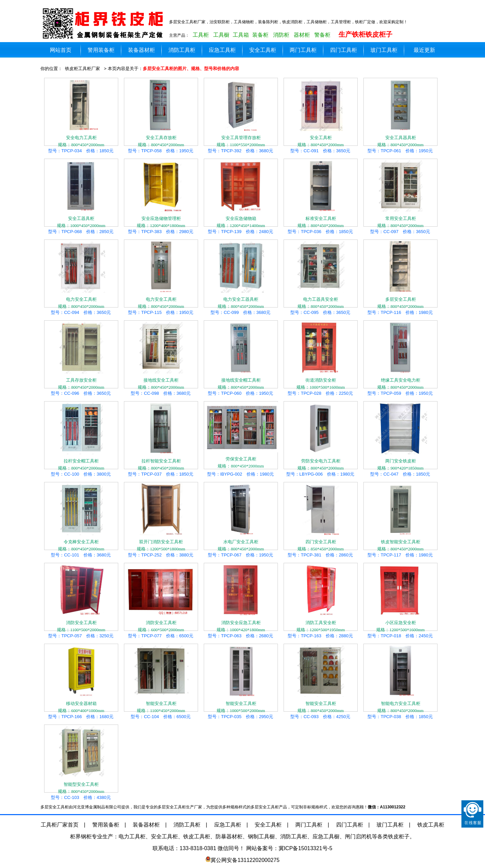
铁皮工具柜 (431, 825)
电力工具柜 (132, 837)
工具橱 (221, 35)
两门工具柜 (303, 50)
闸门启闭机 (358, 837)
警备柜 (322, 35)
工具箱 (241, 35)
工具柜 (201, 35)
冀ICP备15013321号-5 (305, 848)
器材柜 (302, 35)
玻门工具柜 (384, 50)
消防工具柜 (182, 50)
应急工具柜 (222, 50)
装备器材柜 (141, 50)
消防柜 (281, 35)
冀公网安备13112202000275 (245, 860)
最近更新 (424, 50)
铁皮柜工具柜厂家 (83, 69)
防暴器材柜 (229, 837)
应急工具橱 (326, 837)
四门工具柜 (344, 50)
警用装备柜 (101, 50)
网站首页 (61, 50)
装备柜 (260, 35)
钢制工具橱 (261, 837)
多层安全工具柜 (104, 24)
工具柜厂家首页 (60, 825)
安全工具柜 (263, 50)
